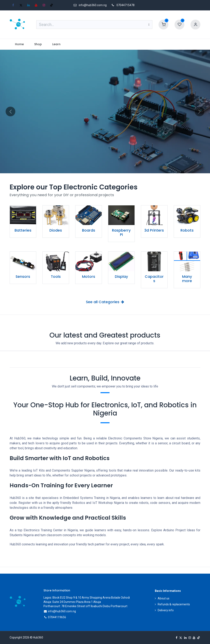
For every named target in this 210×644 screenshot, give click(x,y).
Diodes (56, 230)
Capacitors (154, 279)
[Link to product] (23, 215)
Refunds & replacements (174, 604)
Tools (56, 277)
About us (164, 598)
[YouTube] (36, 5)
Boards (89, 230)
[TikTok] (51, 5)
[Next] (200, 111)
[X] (21, 5)
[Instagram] (44, 5)
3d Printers (154, 230)
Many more (187, 279)
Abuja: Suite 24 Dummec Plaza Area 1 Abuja (72, 602)
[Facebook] (13, 5)
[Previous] (10, 111)
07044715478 (126, 5)
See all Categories (105, 302)
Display (121, 277)
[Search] (149, 25)
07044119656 (57, 617)
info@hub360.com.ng (62, 611)
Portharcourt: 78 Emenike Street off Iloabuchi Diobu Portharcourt (85, 606)
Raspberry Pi (121, 232)
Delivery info (166, 610)
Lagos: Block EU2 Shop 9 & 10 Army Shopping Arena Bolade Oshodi (87, 598)
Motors (89, 277)
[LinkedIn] (29, 5)
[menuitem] (19, 44)
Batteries (23, 230)
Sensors (23, 277)
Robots (187, 230)
